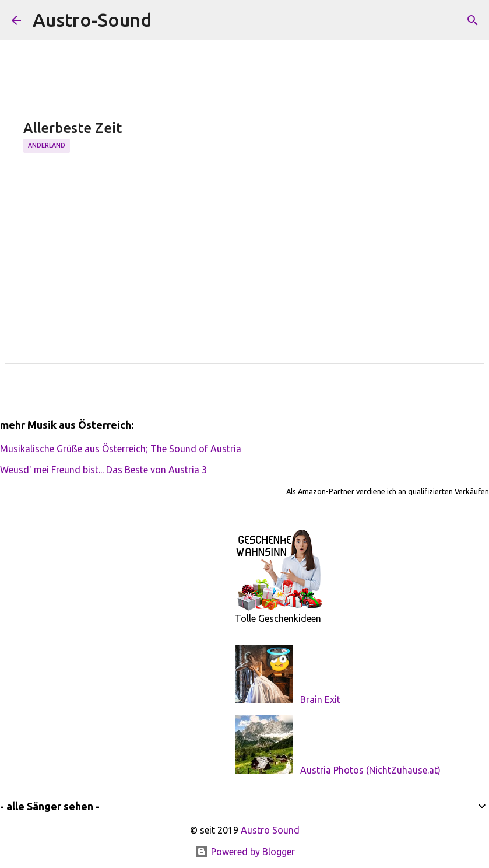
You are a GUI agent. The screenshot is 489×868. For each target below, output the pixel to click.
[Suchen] (168, 20)
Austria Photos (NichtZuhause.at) (370, 770)
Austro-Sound (92, 20)
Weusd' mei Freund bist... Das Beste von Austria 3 (103, 470)
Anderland (47, 145)
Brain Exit (320, 699)
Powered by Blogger (245, 852)
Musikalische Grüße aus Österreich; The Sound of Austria (121, 449)
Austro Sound (270, 830)
